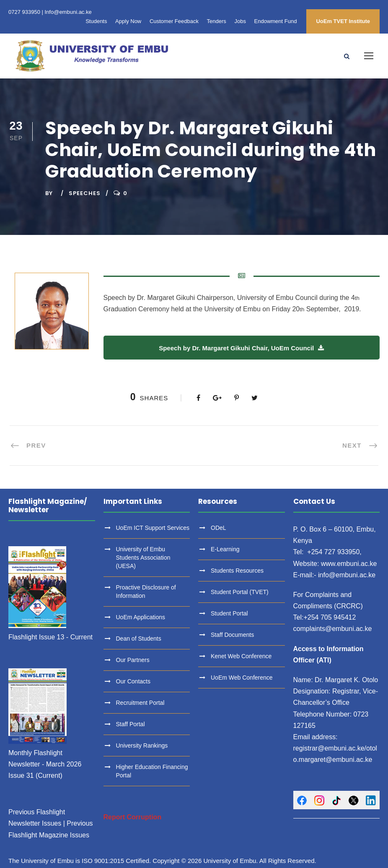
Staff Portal (131, 724)
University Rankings (142, 745)
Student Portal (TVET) (240, 592)
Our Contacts (133, 681)
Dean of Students (139, 639)
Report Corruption (133, 817)
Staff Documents (232, 635)
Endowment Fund (276, 21)
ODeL (219, 528)
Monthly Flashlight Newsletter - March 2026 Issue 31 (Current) (45, 764)
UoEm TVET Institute (343, 21)
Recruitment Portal (140, 703)
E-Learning (225, 549)
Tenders (217, 21)
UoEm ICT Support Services (153, 528)
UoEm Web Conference (242, 678)
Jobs (240, 21)
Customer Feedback (174, 21)
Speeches (85, 193)
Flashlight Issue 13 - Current (50, 637)
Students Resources (237, 571)
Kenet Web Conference (241, 656)
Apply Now (128, 21)
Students (96, 21)
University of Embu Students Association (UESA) (143, 558)
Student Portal (229, 613)
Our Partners (133, 660)
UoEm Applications (141, 617)
